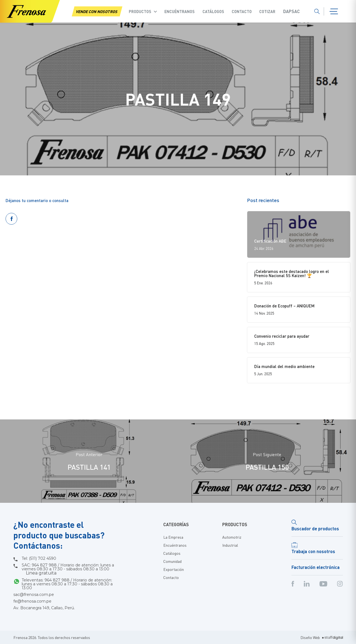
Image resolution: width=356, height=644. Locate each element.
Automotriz (232, 537)
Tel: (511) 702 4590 (39, 558)
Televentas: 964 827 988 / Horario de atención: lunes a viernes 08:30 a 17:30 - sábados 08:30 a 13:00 (67, 584)
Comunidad (172, 561)
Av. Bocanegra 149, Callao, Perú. (44, 608)
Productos (140, 11)
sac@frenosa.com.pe (34, 595)
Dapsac (291, 11)
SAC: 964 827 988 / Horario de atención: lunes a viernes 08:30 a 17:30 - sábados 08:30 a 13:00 (68, 569)
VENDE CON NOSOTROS (97, 11)
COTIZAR (267, 11)
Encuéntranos (180, 11)
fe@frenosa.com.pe (32, 601)
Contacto (242, 11)
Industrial (230, 545)
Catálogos (213, 11)
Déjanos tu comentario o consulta (37, 200)
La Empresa (173, 537)
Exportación (174, 569)
